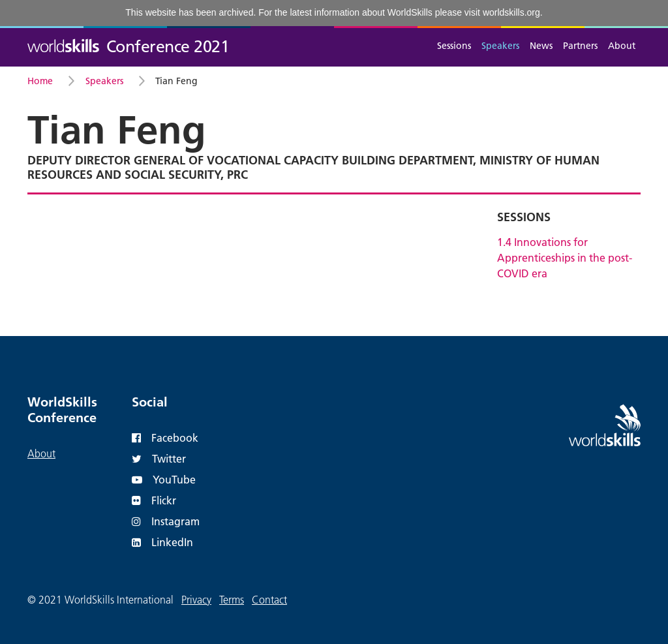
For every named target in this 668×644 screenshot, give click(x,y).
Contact (269, 600)
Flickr (154, 500)
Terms (232, 600)
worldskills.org (511, 12)
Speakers (500, 46)
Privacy (196, 600)
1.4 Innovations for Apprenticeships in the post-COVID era (565, 257)
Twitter (159, 458)
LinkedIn (162, 542)
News (541, 46)
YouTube (164, 479)
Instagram (166, 521)
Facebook (165, 437)
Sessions (454, 46)
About (622, 46)
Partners (580, 46)
